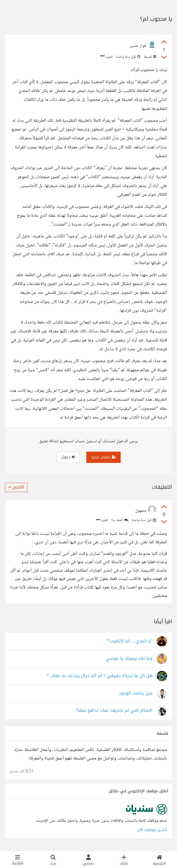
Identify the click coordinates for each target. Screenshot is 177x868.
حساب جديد (103, 457)
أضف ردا (120, 520)
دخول (68, 457)
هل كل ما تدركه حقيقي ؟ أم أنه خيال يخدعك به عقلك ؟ (100, 676)
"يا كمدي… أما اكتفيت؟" (129, 641)
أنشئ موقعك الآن (152, 830)
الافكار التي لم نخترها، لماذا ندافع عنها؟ (114, 711)
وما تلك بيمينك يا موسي (129, 659)
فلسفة (150, 57)
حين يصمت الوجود (136, 693)
